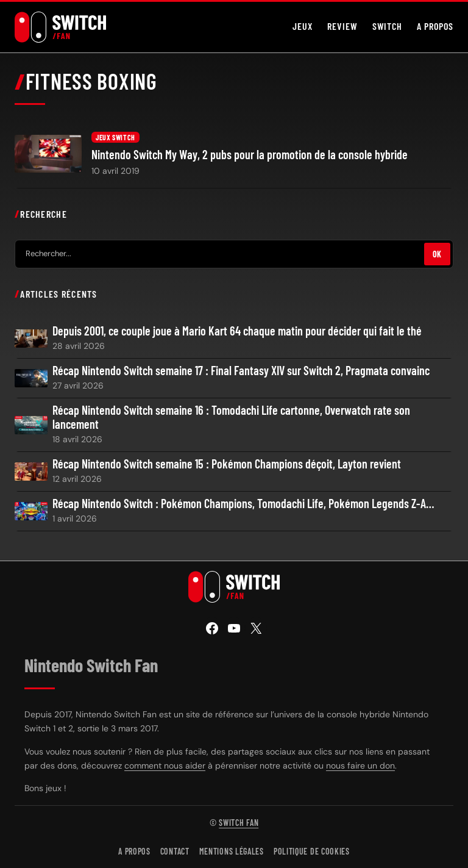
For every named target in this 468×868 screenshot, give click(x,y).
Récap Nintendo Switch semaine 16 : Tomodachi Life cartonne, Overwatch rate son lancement (231, 417)
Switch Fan (239, 823)
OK (437, 254)
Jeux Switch (115, 137)
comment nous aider (165, 766)
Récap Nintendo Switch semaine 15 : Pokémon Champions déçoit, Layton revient (227, 464)
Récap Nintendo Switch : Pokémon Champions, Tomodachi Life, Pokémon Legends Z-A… (243, 504)
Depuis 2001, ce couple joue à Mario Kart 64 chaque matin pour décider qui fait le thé (237, 331)
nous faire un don (360, 766)
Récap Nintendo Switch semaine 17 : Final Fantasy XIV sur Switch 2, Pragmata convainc (241, 371)
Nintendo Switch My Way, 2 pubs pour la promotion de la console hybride (250, 155)
